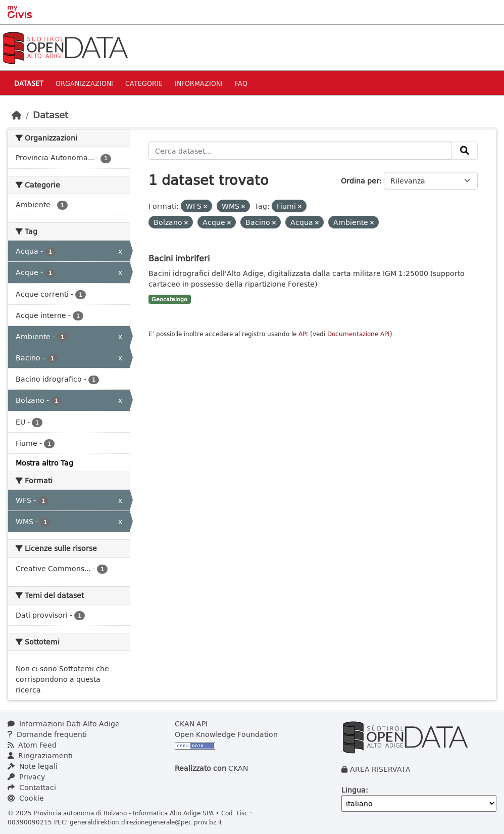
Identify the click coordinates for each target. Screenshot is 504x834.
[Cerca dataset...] (300, 151)
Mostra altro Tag (44, 463)
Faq (241, 83)
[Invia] (465, 151)
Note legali (33, 766)
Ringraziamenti (40, 755)
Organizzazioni (84, 83)
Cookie (26, 798)
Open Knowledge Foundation (226, 734)
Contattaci (32, 787)
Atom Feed (32, 745)
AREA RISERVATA (380, 769)
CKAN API (191, 724)
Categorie (144, 83)
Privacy (26, 777)
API (303, 334)
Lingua (354, 790)
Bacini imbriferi (179, 258)
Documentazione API (359, 334)
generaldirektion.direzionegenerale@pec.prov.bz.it (146, 822)
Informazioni (199, 83)
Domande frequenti (47, 734)
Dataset (29, 83)
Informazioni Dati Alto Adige (64, 724)
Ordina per (360, 181)
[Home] (17, 115)
